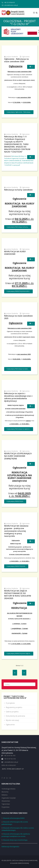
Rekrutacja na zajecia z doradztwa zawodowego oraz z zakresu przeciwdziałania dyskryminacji (18, 397)
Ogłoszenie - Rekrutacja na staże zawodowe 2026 (16, 60)
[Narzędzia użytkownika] (31, 67)
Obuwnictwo (6, 801)
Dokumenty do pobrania (15, 716)
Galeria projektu (12, 712)
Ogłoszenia (26, 57)
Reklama (4, 795)
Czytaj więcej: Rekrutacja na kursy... (18, 227)
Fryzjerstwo (6, 807)
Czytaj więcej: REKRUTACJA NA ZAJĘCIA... (19, 653)
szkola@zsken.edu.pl (11, 5)
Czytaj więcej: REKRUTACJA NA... (16, 566)
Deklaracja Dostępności (10, 847)
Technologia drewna (8, 789)
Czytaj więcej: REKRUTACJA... (15, 501)
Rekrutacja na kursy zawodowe (18, 190)
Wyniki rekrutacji (12, 720)
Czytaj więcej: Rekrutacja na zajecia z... (19, 429)
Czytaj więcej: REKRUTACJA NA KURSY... (18, 291)
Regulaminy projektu (14, 707)
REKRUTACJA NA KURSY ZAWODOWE (15, 253)
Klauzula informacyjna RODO (14, 818)
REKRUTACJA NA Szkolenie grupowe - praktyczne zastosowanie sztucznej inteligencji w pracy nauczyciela (16, 531)
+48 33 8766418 (9, 2)
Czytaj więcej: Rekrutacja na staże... (18, 369)
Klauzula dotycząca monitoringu (15, 840)
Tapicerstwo (6, 804)
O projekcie (10, 703)
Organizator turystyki (9, 798)
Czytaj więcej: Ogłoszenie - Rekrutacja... (19, 112)
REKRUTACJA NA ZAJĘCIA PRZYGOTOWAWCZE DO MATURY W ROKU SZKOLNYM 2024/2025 (18, 595)
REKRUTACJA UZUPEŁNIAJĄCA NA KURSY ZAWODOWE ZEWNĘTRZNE (18, 456)
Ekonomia (5, 792)
